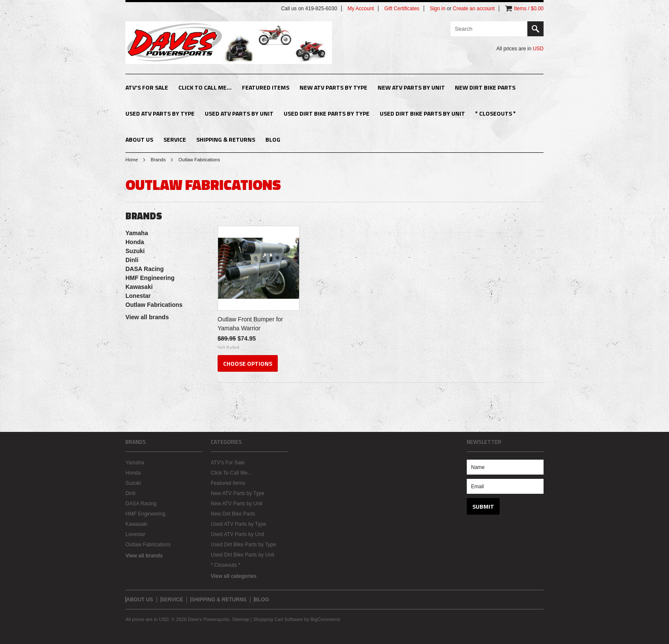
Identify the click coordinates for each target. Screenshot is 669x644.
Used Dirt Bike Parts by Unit (422, 113)
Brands (158, 160)
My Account (361, 9)
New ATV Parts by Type (333, 87)
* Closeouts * (496, 113)
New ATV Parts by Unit (411, 87)
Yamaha (137, 233)
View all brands (147, 317)
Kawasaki (139, 287)
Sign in (438, 9)
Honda (135, 242)
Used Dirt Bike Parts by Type (327, 113)
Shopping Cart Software (278, 619)
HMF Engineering (150, 278)
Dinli (132, 260)
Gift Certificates (402, 9)
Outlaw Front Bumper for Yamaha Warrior (250, 324)
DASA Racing (145, 269)
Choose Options (248, 363)
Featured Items (266, 87)
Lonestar (138, 296)
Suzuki (135, 251)
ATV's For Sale (147, 87)
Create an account (474, 9)
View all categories (234, 576)
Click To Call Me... (205, 87)
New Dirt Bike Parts (485, 87)
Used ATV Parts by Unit (239, 113)
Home (132, 160)
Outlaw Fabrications (154, 305)
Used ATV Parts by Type (160, 113)
